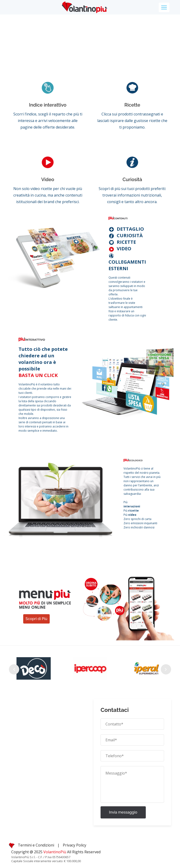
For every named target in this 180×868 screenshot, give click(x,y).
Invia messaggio (123, 812)
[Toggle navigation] (164, 7)
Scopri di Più (36, 619)
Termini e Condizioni (36, 845)
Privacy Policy (75, 845)
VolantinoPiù (55, 852)
